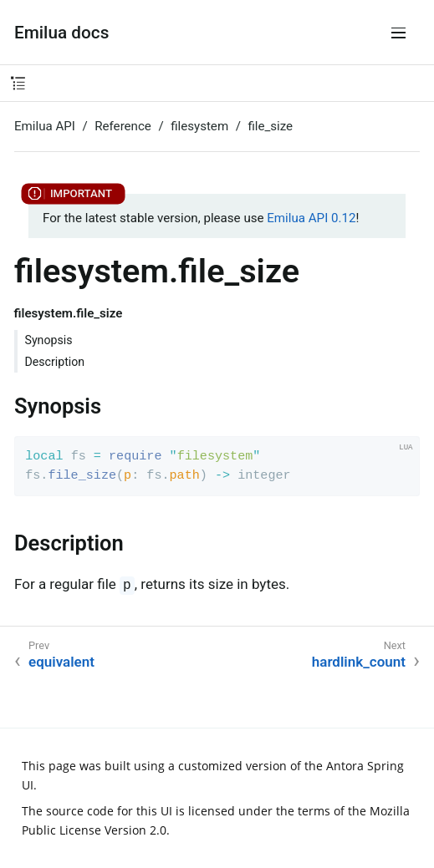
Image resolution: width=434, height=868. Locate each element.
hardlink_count (359, 662)
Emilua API (45, 126)
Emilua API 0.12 (311, 218)
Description (55, 362)
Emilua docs (61, 33)
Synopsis (49, 340)
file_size (270, 126)
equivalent (61, 662)
